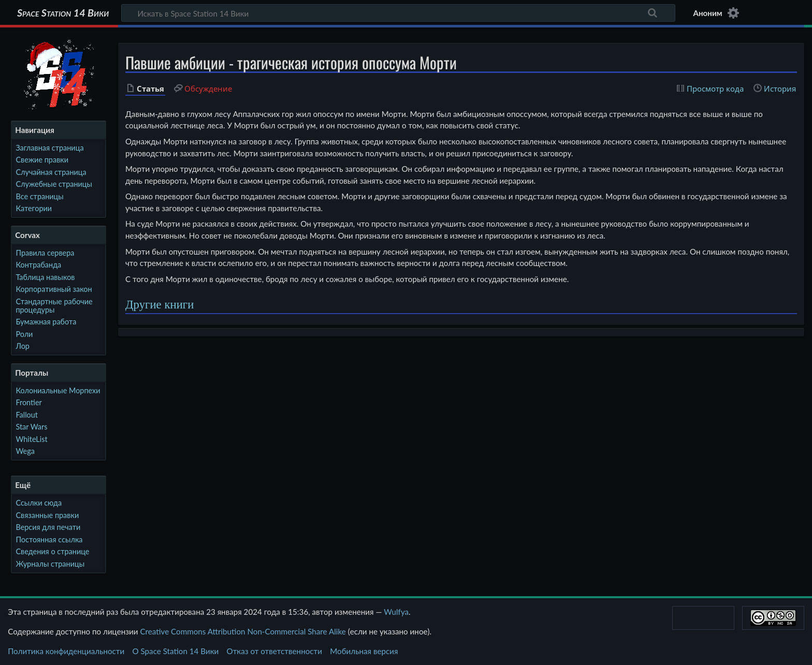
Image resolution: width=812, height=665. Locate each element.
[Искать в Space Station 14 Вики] (398, 13)
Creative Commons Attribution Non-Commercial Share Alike (243, 631)
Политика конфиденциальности (66, 651)
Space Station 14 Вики (63, 13)
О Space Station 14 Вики (175, 651)
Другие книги (160, 305)
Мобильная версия (364, 651)
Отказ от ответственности (274, 651)
